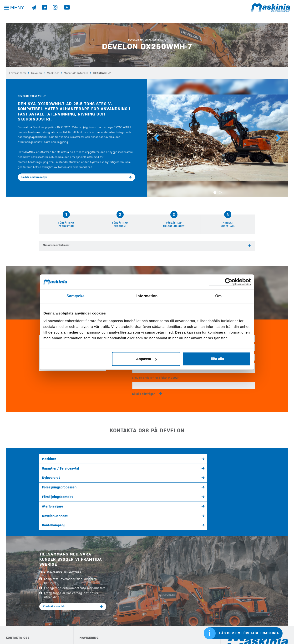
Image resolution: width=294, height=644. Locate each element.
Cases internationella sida (247, 607)
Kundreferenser (160, 604)
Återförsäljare (105, 465)
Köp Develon (88, 591)
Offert (154, 623)
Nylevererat (158, 456)
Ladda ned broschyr (34, 177)
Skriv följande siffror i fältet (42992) (155, 374)
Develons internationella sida (249, 596)
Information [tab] (147, 296)
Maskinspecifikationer (56, 245)
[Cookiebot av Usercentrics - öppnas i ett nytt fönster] (230, 282)
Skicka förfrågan (144, 389)
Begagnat (156, 591)
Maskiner (51, 73)
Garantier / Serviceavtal (111, 456)
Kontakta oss (15, 631)
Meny (19, 12)
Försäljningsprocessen (218, 456)
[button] (157, 138)
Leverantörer (17, 73)
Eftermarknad (89, 630)
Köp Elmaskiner (90, 610)
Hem (82, 584)
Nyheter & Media (160, 597)
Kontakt (155, 617)
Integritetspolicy (18, 618)
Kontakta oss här (54, 546)
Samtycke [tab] (76, 296)
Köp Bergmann (89, 604)
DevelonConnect (160, 465)
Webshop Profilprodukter (167, 630)
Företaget (156, 610)
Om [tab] (218, 296)
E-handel (155, 584)
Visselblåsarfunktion (20, 624)
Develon (36, 73)
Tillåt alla (216, 358)
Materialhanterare (73, 73)
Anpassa (146, 358)
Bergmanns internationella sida (251, 619)
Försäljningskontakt (55, 465)
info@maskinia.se (17, 584)
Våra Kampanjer (90, 617)
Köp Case (85, 597)
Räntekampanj (213, 465)
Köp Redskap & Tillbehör (96, 623)
